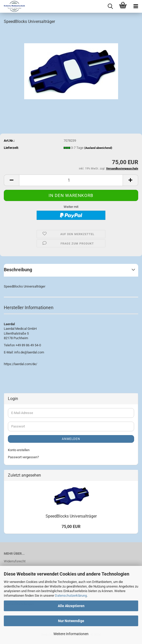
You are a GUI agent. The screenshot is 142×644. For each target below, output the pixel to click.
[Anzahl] (71, 180)
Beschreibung (18, 270)
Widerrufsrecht (15, 561)
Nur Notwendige (71, 621)
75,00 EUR (71, 527)
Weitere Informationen (71, 634)
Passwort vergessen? (23, 457)
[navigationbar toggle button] (136, 6)
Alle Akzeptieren (71, 606)
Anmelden (71, 439)
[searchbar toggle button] (110, 6)
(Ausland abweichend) (98, 148)
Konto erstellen (19, 450)
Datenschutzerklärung (71, 596)
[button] (11, 180)
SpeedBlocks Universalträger (71, 516)
